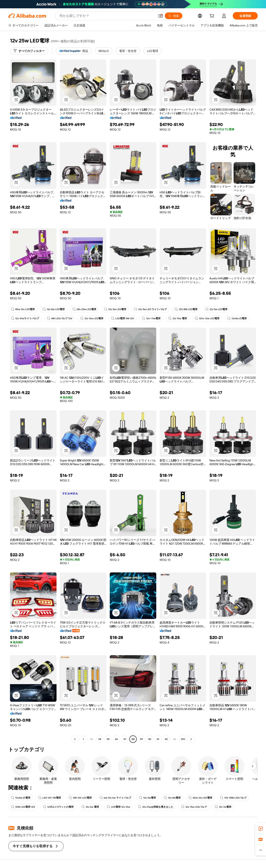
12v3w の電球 (237, 318)
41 (158, 739)
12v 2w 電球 (90, 807)
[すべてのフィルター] (29, 51)
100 (183, 739)
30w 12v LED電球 (200, 798)
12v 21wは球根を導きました (156, 807)
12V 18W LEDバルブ (233, 798)
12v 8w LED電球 (54, 309)
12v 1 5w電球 (151, 318)
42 (166, 739)
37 (125, 739)
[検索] (174, 16)
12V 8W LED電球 (186, 309)
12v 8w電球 (172, 798)
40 (150, 739)
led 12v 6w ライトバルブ (115, 798)
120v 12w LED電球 (207, 318)
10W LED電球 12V (23, 807)
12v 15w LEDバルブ (194, 807)
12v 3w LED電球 (115, 309)
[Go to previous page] (75, 739)
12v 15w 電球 (178, 318)
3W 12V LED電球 (80, 798)
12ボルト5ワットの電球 (58, 807)
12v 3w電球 (147, 798)
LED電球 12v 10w (118, 807)
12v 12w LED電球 (92, 318)
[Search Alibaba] (107, 16)
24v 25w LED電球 (84, 309)
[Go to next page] (191, 739)
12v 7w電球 (223, 807)
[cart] (213, 16)
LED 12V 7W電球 (50, 798)
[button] (161, 16)
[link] (261, 829)
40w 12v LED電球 (23, 309)
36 (116, 739)
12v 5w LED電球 (216, 309)
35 (108, 739)
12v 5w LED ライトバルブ (150, 309)
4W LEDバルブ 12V (60, 318)
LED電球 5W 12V (123, 318)
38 (133, 739)
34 (100, 739)
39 (141, 739)
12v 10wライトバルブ (25, 318)
